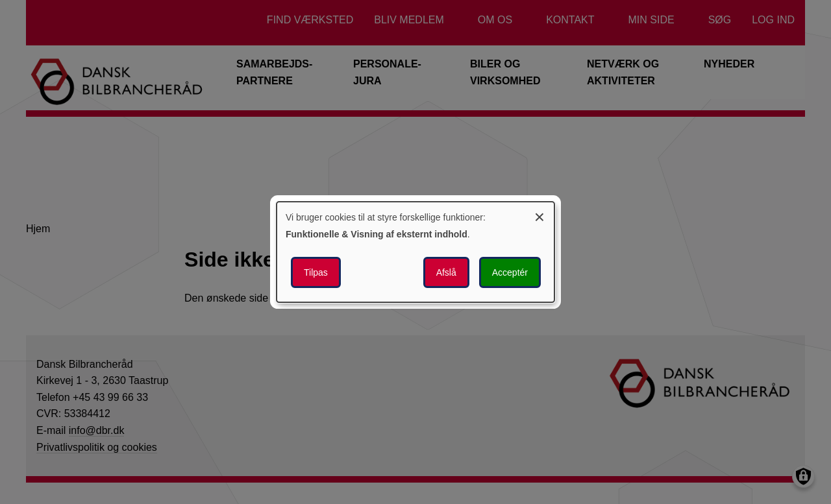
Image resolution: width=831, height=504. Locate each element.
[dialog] (415, 252)
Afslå (446, 272)
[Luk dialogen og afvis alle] (540, 215)
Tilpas (316, 272)
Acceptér (510, 272)
